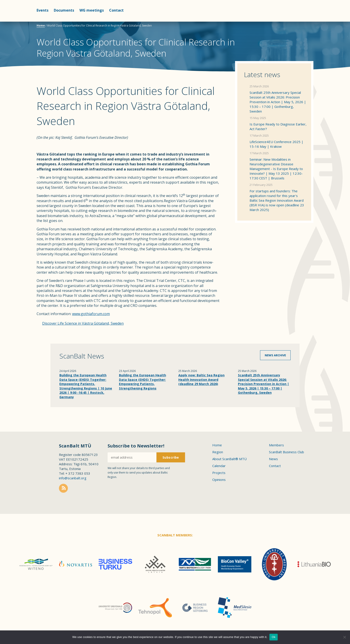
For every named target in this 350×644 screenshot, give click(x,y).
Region (218, 452)
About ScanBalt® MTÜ (229, 459)
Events (43, 10)
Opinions (219, 480)
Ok (274, 637)
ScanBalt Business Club (286, 452)
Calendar (219, 466)
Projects (219, 473)
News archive (275, 355)
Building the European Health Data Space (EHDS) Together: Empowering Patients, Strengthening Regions (143, 382)
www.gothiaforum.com (91, 314)
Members (276, 445)
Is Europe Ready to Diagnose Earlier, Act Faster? (278, 126)
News (273, 459)
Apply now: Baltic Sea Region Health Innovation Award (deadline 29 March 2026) (201, 379)
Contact (116, 10)
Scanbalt (302, 21)
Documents (64, 10)
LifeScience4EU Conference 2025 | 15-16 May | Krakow (276, 144)
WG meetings (92, 10)
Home (41, 26)
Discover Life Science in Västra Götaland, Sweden (83, 323)
